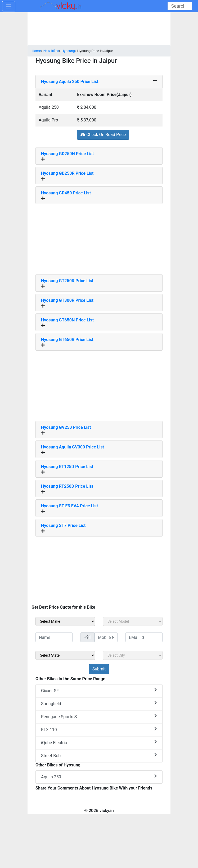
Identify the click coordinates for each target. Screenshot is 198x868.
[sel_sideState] (65, 655)
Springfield (99, 703)
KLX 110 (99, 729)
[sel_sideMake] (65, 621)
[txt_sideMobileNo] (106, 637)
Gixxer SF (99, 690)
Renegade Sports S (99, 716)
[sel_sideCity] (133, 655)
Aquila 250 (99, 777)
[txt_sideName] (54, 637)
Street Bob (99, 755)
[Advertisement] (99, 237)
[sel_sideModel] (133, 621)
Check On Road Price (103, 135)
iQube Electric (99, 742)
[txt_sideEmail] (144, 637)
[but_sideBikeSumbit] (99, 669)
